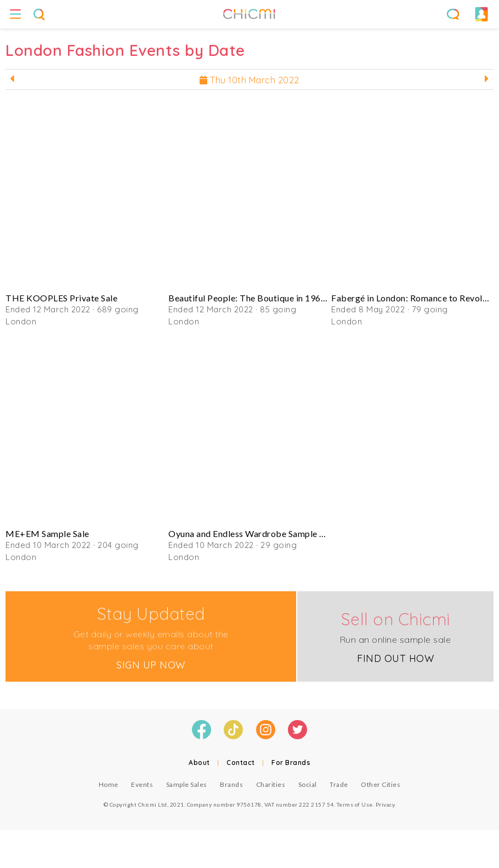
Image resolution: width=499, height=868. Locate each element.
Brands (231, 784)
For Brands (291, 763)
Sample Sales (187, 784)
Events (142, 784)
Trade (339, 784)
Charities (271, 784)
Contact (241, 763)
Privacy (385, 804)
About (199, 763)
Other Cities (381, 784)
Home (109, 784)
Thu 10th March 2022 (250, 80)
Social (308, 784)
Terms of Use (355, 804)
